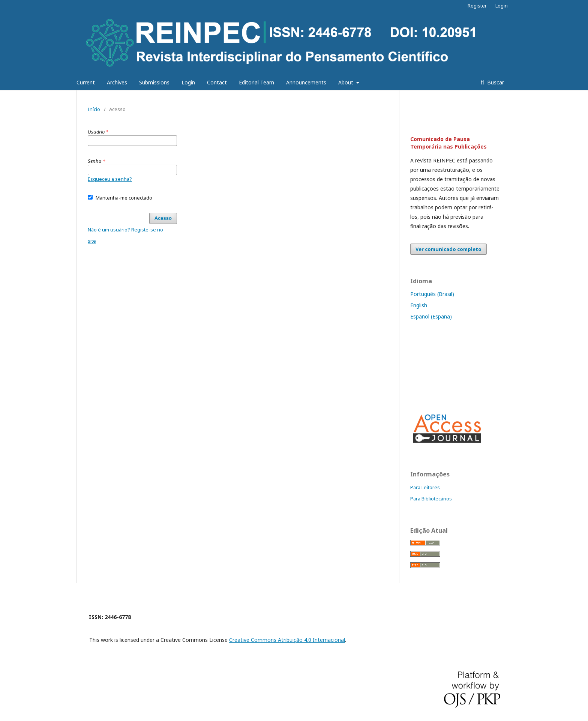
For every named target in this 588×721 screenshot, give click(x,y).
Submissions (154, 82)
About (346, 82)
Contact (217, 82)
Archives (117, 82)
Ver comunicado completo (448, 249)
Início (94, 109)
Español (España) (431, 316)
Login (188, 82)
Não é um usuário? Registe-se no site (125, 235)
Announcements (306, 82)
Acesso (163, 218)
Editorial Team (256, 82)
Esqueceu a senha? (110, 179)
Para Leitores (425, 487)
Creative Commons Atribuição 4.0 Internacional (287, 640)
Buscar (495, 82)
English (419, 305)
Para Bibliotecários (431, 499)
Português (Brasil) (432, 294)
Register (477, 6)
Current (86, 82)
